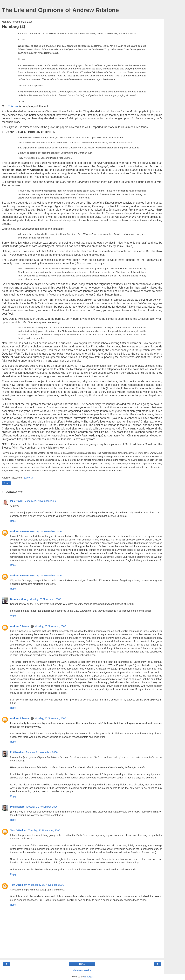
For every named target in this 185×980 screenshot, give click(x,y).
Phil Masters (17, 752)
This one (13, 106)
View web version (82, 970)
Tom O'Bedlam (19, 830)
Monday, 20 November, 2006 (40, 501)
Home (82, 964)
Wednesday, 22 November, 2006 (46, 885)
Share (6, 483)
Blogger (89, 977)
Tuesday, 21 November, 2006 (42, 752)
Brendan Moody (19, 599)
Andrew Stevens (20, 531)
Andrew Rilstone (20, 626)
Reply (13, 521)
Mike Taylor (17, 501)
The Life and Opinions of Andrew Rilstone (60, 10)
